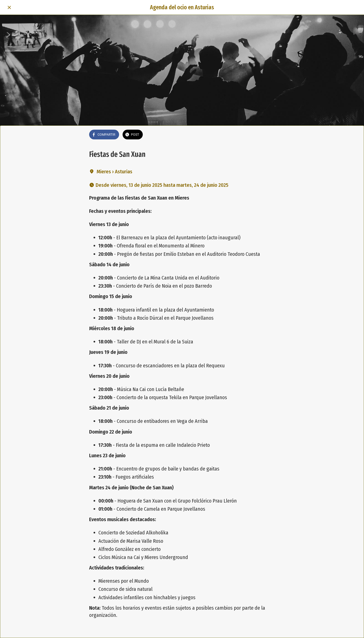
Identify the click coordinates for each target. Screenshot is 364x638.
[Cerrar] (9, 7)
